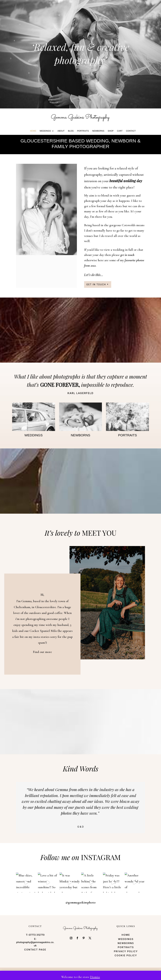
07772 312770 (37, 935)
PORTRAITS (83, 131)
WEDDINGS (45, 131)
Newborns (98, 131)
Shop (111, 131)
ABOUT (61, 131)
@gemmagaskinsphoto (80, 903)
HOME (33, 131)
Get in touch (96, 285)
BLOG (71, 131)
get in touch (127, 255)
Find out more (42, 652)
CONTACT (131, 131)
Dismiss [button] (95, 977)
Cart (120, 131)
